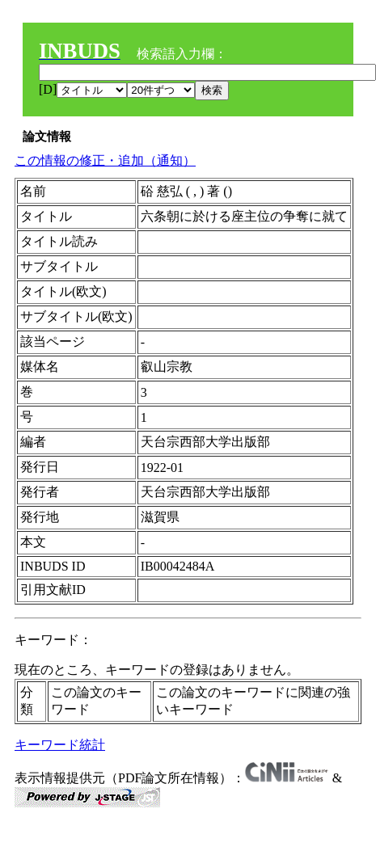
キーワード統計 (60, 745)
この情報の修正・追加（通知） (105, 160)
